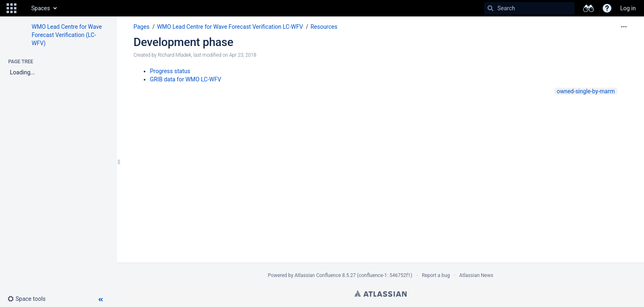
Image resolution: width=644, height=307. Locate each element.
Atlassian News (476, 275)
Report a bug (436, 275)
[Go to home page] (23, 8)
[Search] (490, 8)
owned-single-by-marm (586, 91)
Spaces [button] (41, 8)
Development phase (183, 42)
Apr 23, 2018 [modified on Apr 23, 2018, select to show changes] (243, 55)
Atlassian (381, 293)
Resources (324, 27)
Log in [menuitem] (628, 8)
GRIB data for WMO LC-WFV (185, 79)
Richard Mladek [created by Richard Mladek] (174, 55)
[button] (11, 8)
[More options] (624, 27)
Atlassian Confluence (318, 275)
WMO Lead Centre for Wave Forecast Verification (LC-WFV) (67, 35)
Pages (141, 27)
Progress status (170, 71)
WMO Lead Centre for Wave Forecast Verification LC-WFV (230, 27)
